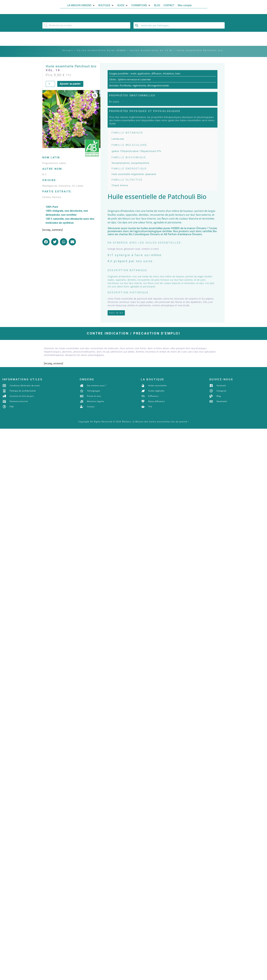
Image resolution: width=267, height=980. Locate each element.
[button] (81, 5)
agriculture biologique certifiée (153, 232)
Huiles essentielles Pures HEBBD (102, 51)
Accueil (68, 51)
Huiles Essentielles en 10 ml (151, 51)
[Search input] (182, 25)
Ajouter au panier (70, 84)
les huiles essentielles (150, 228)
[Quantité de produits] (50, 84)
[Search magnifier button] (137, 25)
